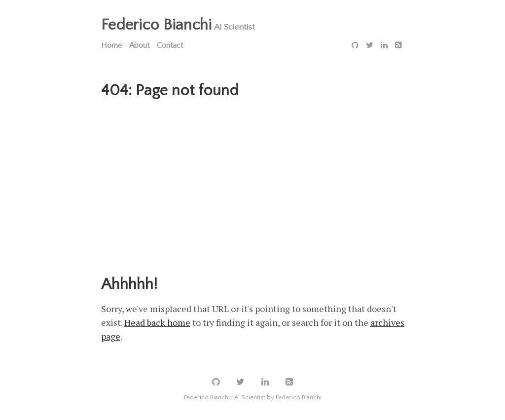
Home (111, 45)
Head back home (157, 322)
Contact (170, 45)
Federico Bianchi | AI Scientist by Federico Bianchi (253, 397)
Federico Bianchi (156, 25)
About (139, 45)
